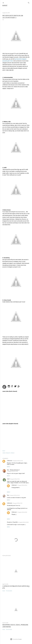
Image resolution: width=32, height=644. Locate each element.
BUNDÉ (5, 6)
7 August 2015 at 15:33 (22, 512)
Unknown (10, 461)
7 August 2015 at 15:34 (22, 485)
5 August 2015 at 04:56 (13, 471)
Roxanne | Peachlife (12, 522)
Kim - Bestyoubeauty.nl (13, 470)
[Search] (29, 2)
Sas (8, 495)
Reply (8, 467)
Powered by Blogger (16, 639)
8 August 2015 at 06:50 (23, 522)
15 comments (9, 629)
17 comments (9, 591)
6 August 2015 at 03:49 (15, 495)
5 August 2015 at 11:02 (15, 479)
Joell (8, 479)
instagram (8, 453)
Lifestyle (12, 453)
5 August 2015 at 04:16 (18, 461)
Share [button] (4, 451)
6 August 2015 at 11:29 (17, 503)
